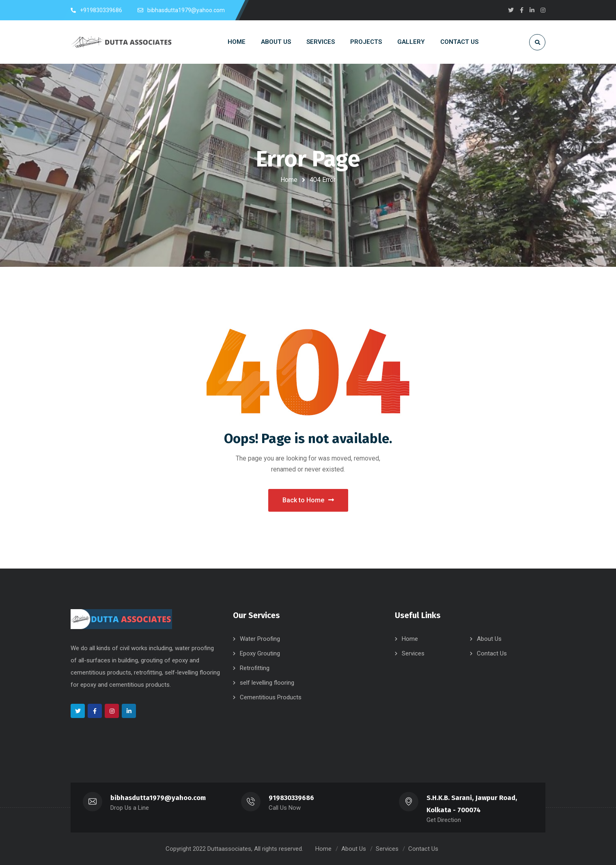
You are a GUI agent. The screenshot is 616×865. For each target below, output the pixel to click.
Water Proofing (260, 639)
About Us (489, 639)
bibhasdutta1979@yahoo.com (158, 798)
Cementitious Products (271, 697)
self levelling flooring (267, 683)
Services (413, 653)
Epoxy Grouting (260, 653)
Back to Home (308, 500)
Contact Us (492, 653)
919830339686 (291, 798)
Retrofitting (255, 668)
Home (289, 180)
